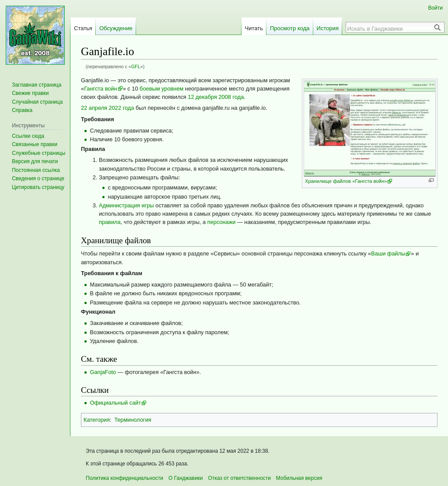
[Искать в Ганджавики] (390, 28)
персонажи (222, 222)
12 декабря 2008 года (216, 97)
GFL (136, 66)
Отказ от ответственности (240, 478)
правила (110, 222)
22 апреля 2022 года (107, 108)
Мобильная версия (299, 478)
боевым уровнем (161, 89)
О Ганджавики (186, 478)
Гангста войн (101, 89)
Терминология (133, 420)
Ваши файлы (388, 253)
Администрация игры (126, 205)
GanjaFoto (103, 372)
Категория (97, 420)
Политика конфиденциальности (124, 478)
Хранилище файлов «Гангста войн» (346, 181)
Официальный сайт (115, 403)
